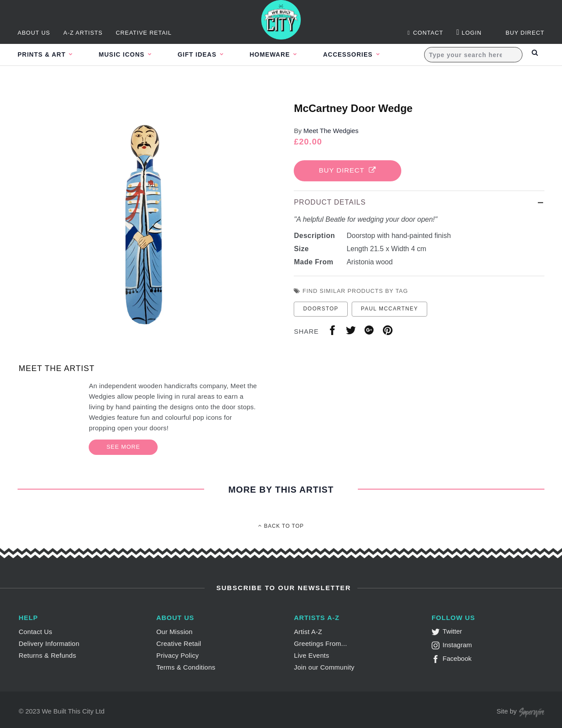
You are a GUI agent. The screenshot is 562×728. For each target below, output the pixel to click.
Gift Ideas (207, 54)
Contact (425, 33)
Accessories (368, 54)
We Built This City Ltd (73, 711)
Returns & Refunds (47, 655)
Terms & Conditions (186, 667)
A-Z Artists (83, 33)
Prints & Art (43, 54)
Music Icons (128, 54)
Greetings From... (320, 643)
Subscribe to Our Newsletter (283, 588)
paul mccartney (389, 310)
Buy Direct (349, 171)
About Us (34, 33)
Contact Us (35, 632)
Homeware (285, 54)
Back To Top (281, 526)
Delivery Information (49, 643)
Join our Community (324, 667)
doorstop (321, 310)
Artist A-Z (308, 632)
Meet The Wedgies (331, 131)
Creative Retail (144, 33)
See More (123, 447)
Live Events (311, 655)
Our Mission (175, 632)
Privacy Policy (178, 655)
